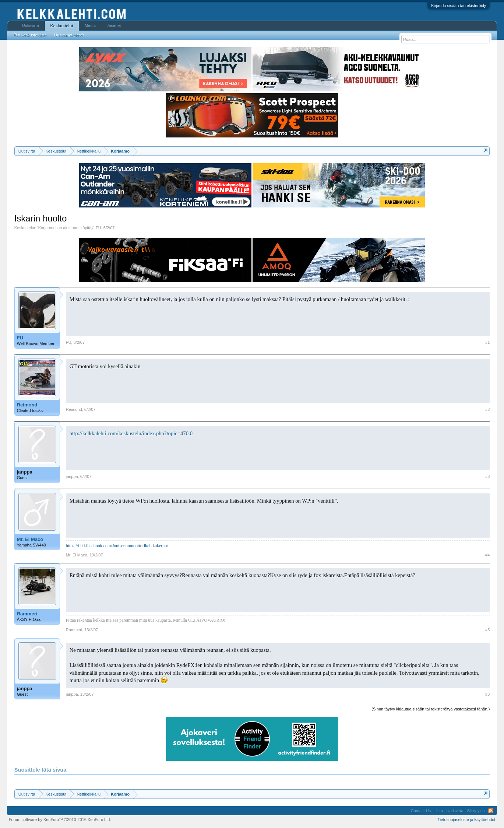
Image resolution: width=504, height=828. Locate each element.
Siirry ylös (476, 811)
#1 (487, 342)
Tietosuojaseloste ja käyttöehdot (467, 820)
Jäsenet (114, 25)
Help (439, 811)
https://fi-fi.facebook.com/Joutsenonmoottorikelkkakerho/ (117, 546)
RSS (491, 811)
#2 (487, 409)
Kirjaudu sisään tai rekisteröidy (459, 6)
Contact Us (421, 811)
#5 (487, 630)
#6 (487, 694)
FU (98, 228)
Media (90, 25)
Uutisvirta (31, 25)
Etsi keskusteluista (30, 35)
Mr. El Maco (30, 539)
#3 (487, 476)
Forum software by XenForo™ (60, 820)
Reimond (27, 405)
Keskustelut (62, 26)
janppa (25, 472)
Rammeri (27, 614)
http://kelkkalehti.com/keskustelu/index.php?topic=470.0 (131, 433)
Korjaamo (47, 228)
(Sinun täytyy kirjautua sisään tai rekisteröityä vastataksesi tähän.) (431, 709)
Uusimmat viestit (69, 35)
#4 (487, 555)
